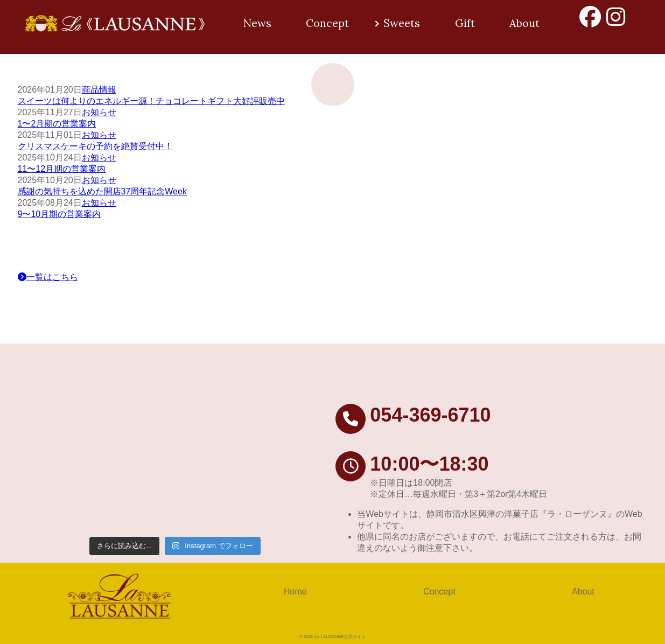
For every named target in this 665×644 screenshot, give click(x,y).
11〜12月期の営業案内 (62, 169)
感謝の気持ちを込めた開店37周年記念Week (102, 191)
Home (295, 591)
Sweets (402, 23)
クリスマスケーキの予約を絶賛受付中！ (95, 146)
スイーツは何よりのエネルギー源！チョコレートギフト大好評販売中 (151, 101)
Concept (327, 23)
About (524, 23)
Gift (465, 23)
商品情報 (99, 90)
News (257, 23)
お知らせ (99, 112)
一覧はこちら (48, 277)
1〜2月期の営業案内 (57, 124)
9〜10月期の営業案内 (59, 214)
